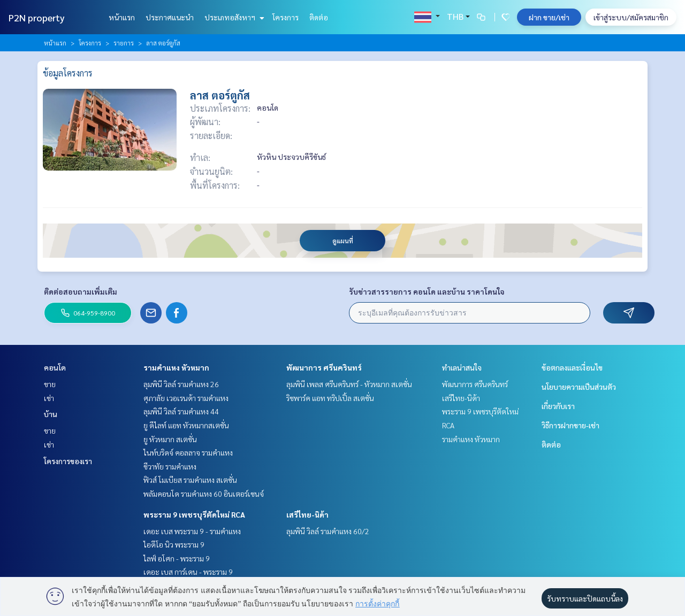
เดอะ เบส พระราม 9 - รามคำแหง (192, 531)
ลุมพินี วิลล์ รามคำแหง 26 (181, 384)
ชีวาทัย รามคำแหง (170, 466)
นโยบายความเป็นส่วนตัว (579, 387)
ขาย (50, 384)
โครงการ (286, 17)
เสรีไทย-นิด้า (307, 514)
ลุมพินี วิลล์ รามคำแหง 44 (181, 411)
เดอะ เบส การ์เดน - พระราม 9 (188, 572)
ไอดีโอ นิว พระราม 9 (174, 544)
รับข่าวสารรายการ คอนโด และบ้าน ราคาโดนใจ (427, 291)
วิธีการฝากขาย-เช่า (570, 425)
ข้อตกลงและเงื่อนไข (572, 367)
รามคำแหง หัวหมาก (176, 367)
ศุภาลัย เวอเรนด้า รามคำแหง (186, 398)
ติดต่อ (319, 17)
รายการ (124, 43)
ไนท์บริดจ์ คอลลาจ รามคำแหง (188, 452)
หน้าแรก (122, 17)
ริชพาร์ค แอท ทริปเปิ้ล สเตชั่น (330, 398)
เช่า (49, 398)
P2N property (37, 17)
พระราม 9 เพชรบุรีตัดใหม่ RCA (194, 514)
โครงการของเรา (68, 461)
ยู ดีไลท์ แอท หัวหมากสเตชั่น (186, 425)
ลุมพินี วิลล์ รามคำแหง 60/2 (328, 531)
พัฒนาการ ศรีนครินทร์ (324, 367)
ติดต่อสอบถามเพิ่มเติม (81, 291)
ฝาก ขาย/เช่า (549, 17)
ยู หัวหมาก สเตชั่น (170, 439)
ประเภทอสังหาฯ (233, 17)
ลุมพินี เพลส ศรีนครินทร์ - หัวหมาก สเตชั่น (349, 384)
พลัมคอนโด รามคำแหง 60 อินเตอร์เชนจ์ (204, 494)
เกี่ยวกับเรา (558, 406)
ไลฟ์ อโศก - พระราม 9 (177, 558)
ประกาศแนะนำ (170, 17)
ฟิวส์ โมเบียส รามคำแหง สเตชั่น (190, 480)
